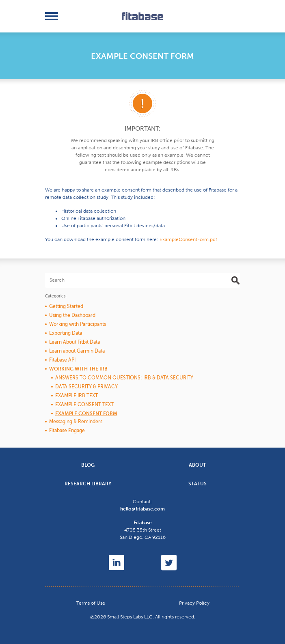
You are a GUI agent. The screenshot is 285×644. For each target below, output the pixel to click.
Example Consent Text (84, 405)
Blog (88, 465)
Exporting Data (66, 333)
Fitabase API (62, 360)
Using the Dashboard (72, 315)
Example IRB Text (77, 396)
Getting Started (66, 306)
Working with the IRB (78, 369)
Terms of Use (91, 603)
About (197, 465)
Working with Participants (78, 324)
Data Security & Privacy (86, 387)
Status (198, 484)
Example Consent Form (86, 414)
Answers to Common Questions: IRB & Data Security (124, 378)
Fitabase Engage (67, 431)
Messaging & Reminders (76, 422)
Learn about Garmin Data (77, 351)
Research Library (88, 484)
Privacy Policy (194, 603)
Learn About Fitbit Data (74, 342)
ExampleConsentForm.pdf (188, 239)
